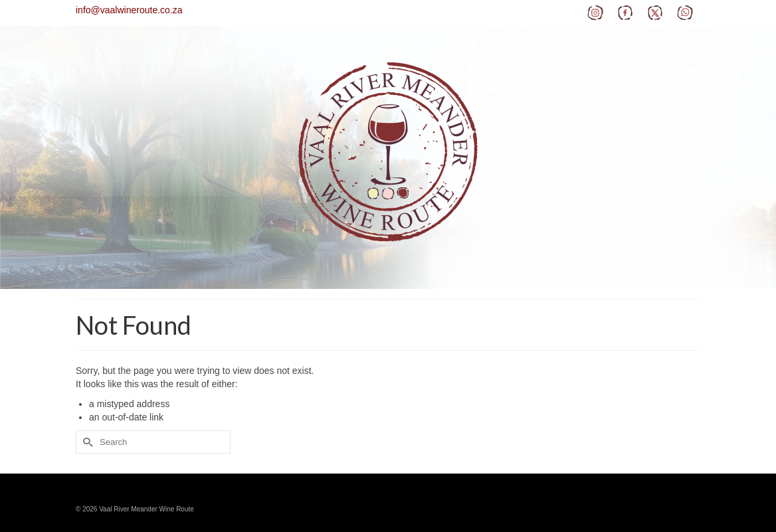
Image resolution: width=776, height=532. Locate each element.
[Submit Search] (86, 442)
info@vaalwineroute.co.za (129, 10)
